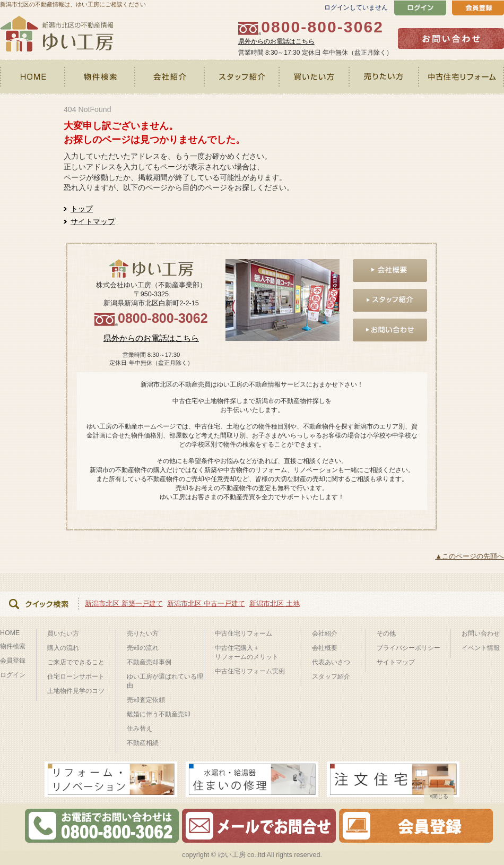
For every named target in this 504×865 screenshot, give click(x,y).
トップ (82, 209)
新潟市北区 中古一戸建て (206, 603)
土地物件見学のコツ (76, 691)
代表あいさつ (331, 662)
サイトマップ (93, 221)
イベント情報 (481, 648)
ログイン (13, 675)
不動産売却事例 (149, 662)
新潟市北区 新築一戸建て (124, 603)
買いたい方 (315, 77)
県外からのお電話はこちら (276, 41)
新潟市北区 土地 (275, 603)
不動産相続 (143, 743)
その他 (386, 633)
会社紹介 (170, 77)
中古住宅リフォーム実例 (250, 671)
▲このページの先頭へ (470, 556)
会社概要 (325, 648)
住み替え (140, 729)
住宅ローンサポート (76, 676)
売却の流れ (143, 648)
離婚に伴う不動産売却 (159, 714)
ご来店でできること (76, 662)
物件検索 (101, 77)
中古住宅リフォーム (462, 77)
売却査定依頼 (146, 700)
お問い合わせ (481, 633)
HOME (33, 77)
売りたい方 (385, 77)
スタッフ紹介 (242, 77)
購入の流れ (63, 648)
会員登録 (13, 661)
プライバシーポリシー (409, 648)
